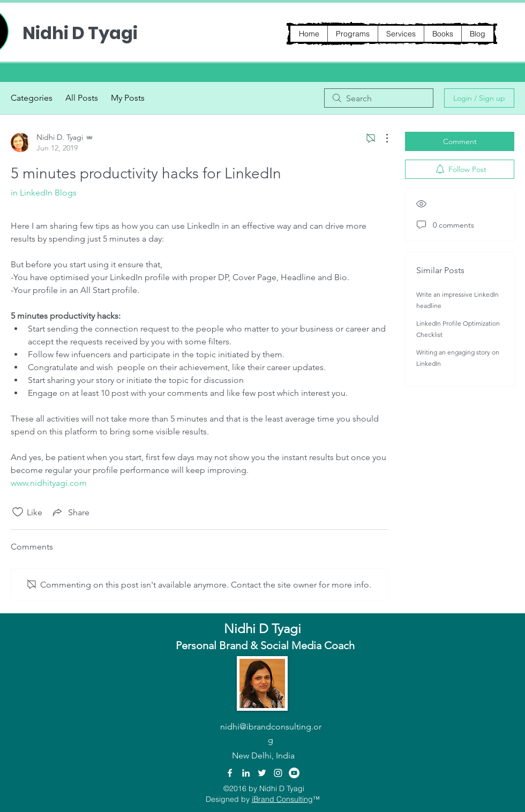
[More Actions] (381, 138)
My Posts (128, 98)
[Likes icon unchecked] (18, 512)
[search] (379, 98)
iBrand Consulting (282, 799)
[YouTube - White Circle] (294, 773)
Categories (32, 98)
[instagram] (278, 773)
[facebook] (230, 773)
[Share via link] (70, 512)
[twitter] (262, 773)
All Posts (82, 98)
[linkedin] (246, 773)
